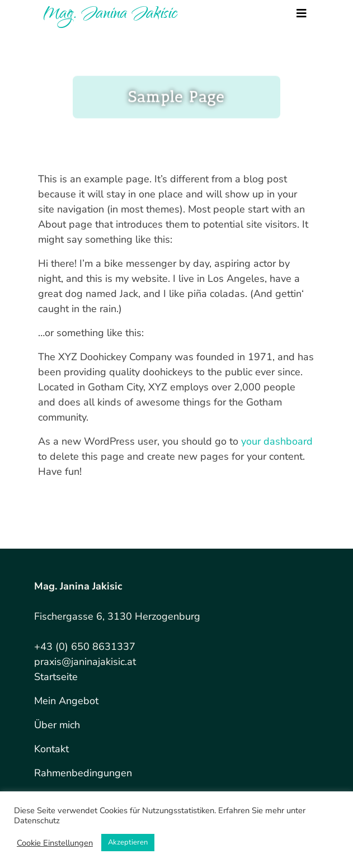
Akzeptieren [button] (128, 842)
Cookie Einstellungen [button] (55, 843)
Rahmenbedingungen (83, 773)
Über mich (57, 725)
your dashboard (277, 441)
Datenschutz (37, 820)
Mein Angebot (66, 701)
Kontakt (51, 749)
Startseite (56, 677)
